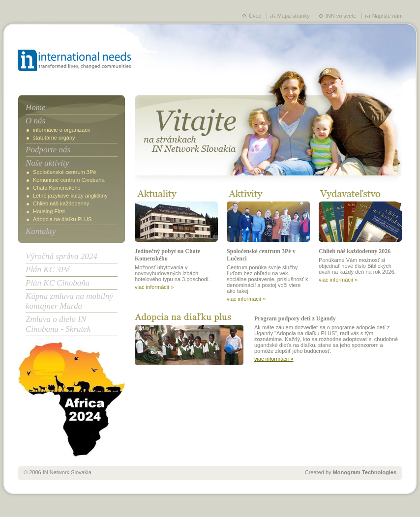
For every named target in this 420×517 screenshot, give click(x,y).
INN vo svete (341, 16)
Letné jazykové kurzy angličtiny (70, 196)
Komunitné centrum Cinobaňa (69, 180)
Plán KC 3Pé (48, 270)
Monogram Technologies (365, 472)
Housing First (49, 211)
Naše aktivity (47, 163)
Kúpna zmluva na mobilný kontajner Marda (69, 301)
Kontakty (41, 231)
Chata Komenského (57, 188)
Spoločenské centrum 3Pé (64, 172)
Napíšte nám (388, 16)
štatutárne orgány (54, 138)
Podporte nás (48, 150)
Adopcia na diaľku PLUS (62, 219)
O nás (35, 121)
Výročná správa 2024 (61, 256)
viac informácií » (154, 287)
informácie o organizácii (61, 130)
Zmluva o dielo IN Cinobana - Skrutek (58, 324)
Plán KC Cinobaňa (58, 283)
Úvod (255, 16)
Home (36, 107)
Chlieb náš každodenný (61, 203)
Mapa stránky (294, 16)
